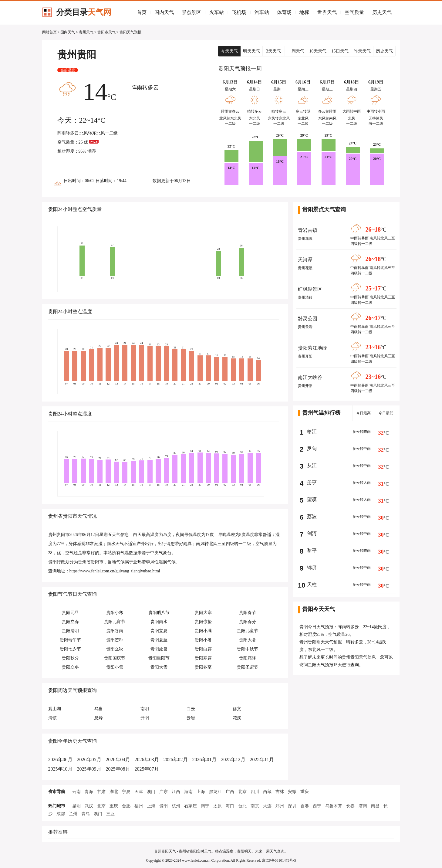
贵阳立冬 (70, 667)
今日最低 (386, 413)
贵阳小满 (203, 631)
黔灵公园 (308, 319)
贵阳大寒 (203, 613)
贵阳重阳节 (159, 658)
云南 (76, 792)
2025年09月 (89, 769)
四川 (255, 792)
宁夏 (126, 792)
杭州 (176, 806)
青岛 (86, 814)
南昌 (375, 806)
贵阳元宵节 (115, 622)
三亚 (110, 814)
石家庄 (191, 806)
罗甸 (312, 448)
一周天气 (296, 51)
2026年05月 (89, 759)
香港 (305, 806)
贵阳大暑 (248, 640)
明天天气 (251, 51)
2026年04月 (118, 759)
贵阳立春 (70, 622)
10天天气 (318, 51)
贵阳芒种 (115, 640)
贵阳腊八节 (159, 613)
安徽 (292, 792)
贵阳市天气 (106, 32)
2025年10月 (60, 769)
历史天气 (382, 12)
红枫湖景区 (310, 289)
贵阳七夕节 (70, 649)
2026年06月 (60, 759)
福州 (139, 806)
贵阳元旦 (70, 613)
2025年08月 (118, 769)
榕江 (312, 431)
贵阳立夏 (159, 631)
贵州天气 (86, 32)
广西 (230, 792)
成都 (61, 814)
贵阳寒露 (203, 658)
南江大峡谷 (310, 377)
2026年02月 (176, 759)
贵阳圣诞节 (248, 667)
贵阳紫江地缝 (312, 348)
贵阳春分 (248, 622)
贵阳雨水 (159, 622)
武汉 (89, 806)
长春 (350, 806)
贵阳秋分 (70, 658)
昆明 (76, 806)
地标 (304, 12)
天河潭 (305, 260)
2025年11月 (262, 759)
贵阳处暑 (159, 649)
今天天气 (229, 51)
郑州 (280, 806)
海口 (230, 806)
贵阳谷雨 (115, 631)
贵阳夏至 (159, 640)
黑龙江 (215, 792)
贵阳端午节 (70, 640)
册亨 (312, 482)
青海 (89, 792)
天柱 (312, 584)
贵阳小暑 (203, 640)
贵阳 (164, 806)
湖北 (114, 792)
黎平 (312, 550)
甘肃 (101, 792)
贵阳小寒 (115, 613)
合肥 (126, 806)
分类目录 (84, 12)
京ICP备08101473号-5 (279, 860)
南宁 (205, 806)
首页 (142, 12)
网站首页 (49, 32)
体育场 (284, 12)
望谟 (312, 499)
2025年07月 (147, 769)
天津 (139, 792)
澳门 (151, 792)
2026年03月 (147, 759)
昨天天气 (362, 51)
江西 (176, 792)
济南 (363, 806)
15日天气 (340, 51)
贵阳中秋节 (248, 649)
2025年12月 (233, 759)
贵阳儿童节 (248, 631)
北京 (242, 792)
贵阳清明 (70, 631)
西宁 (317, 806)
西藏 (267, 792)
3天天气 (273, 51)
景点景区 (191, 12)
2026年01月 (204, 759)
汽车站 (262, 12)
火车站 (217, 12)
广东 (164, 792)
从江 (312, 465)
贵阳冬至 (203, 667)
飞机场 (239, 12)
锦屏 (312, 567)
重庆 (305, 792)
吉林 (280, 792)
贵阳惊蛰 (203, 622)
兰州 (73, 814)
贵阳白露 (203, 649)
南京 (255, 806)
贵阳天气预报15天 (325, 665)
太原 (218, 806)
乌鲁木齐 (334, 806)
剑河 (312, 533)
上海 (201, 792)
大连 (267, 806)
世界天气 (327, 12)
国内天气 (164, 12)
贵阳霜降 (248, 658)
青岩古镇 (308, 230)
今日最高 (363, 413)
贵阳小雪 (115, 667)
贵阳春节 (248, 613)
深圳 (292, 806)
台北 (242, 806)
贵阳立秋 (115, 649)
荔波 (312, 516)
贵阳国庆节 (115, 658)
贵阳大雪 (159, 667)
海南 (188, 792)
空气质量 (354, 12)
